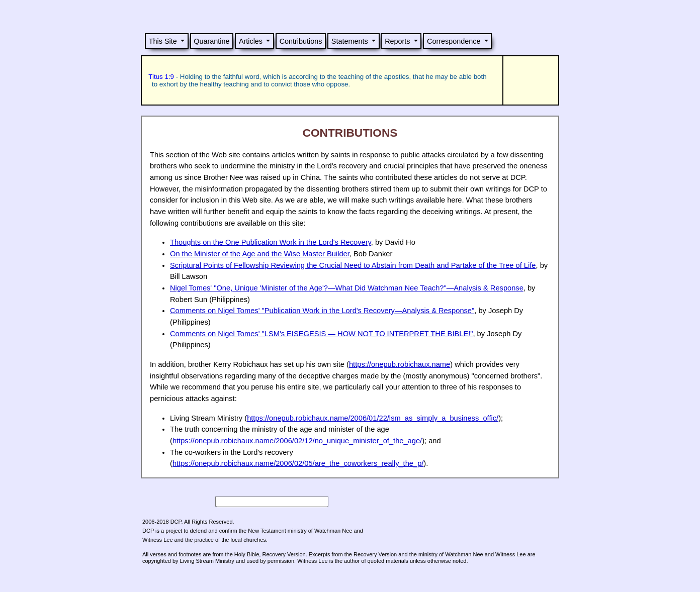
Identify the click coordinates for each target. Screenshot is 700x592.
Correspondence (454, 41)
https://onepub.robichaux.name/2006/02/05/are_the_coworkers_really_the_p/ (298, 463)
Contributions (301, 41)
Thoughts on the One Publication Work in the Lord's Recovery (271, 242)
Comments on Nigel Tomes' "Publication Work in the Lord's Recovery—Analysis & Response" (322, 311)
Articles (251, 41)
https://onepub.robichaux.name (400, 364)
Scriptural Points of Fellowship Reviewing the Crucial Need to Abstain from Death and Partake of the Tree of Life (353, 265)
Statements (350, 41)
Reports (397, 41)
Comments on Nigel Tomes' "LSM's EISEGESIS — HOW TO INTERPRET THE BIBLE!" (321, 334)
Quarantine (211, 41)
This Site (163, 41)
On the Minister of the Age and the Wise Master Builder (260, 254)
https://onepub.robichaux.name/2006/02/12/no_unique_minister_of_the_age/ (297, 441)
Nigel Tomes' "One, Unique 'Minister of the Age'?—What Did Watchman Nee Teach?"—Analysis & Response (347, 288)
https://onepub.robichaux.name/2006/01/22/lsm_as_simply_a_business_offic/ (373, 418)
